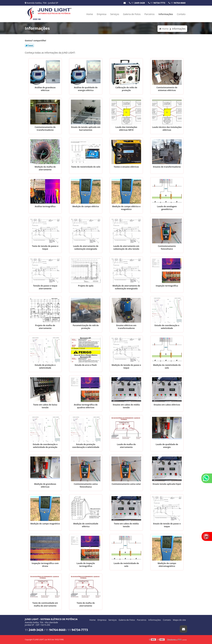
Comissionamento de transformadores (45, 129)
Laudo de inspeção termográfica (86, 565)
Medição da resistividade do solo (167, 366)
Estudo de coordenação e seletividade (167, 327)
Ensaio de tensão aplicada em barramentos (86, 129)
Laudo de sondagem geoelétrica (167, 208)
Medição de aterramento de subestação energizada (126, 287)
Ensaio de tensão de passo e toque (167, 525)
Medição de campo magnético (45, 524)
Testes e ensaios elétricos (126, 167)
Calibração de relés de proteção (126, 89)
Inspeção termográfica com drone (45, 565)
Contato (181, 14)
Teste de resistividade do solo (86, 167)
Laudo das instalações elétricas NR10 (126, 129)
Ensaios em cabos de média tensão (126, 406)
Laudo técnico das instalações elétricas (167, 129)
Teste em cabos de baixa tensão (45, 406)
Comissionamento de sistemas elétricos (167, 89)
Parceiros (149, 14)
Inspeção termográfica (167, 286)
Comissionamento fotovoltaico (167, 247)
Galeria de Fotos (132, 14)
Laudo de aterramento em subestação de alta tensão (126, 247)
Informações (166, 14)
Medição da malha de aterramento (45, 168)
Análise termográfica (45, 206)
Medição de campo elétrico (86, 206)
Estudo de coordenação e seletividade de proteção (45, 446)
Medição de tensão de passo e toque (126, 366)
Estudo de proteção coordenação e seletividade (86, 446)
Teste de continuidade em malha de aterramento (45, 604)
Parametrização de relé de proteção (86, 327)
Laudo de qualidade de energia (167, 446)
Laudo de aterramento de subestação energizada (86, 247)
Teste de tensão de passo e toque (45, 247)
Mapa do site (179, 620)
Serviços (115, 14)
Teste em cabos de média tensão (126, 525)
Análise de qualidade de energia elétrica (86, 89)
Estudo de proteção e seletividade (45, 366)
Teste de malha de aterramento (86, 604)
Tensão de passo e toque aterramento (45, 287)
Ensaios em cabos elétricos (167, 405)
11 (177, 3)
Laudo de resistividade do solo (126, 565)
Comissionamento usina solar (126, 484)
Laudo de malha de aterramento (126, 446)
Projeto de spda (86, 286)
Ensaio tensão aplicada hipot (167, 484)
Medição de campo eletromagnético (167, 565)
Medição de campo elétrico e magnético (126, 208)
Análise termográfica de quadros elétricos (86, 406)
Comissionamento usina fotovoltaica (86, 485)
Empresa (102, 14)
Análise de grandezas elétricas (45, 89)
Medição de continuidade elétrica (86, 525)
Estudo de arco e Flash (86, 365)
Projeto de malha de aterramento (45, 327)
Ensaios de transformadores (167, 167)
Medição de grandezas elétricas (45, 485)
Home (90, 14)
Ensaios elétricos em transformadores (126, 327)
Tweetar (29, 45)
